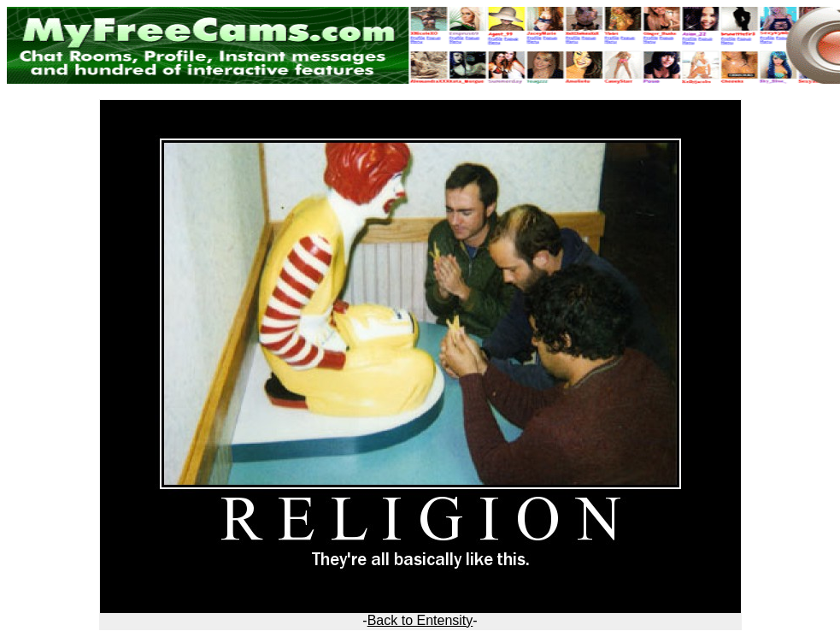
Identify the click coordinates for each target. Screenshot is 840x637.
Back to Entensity (420, 620)
